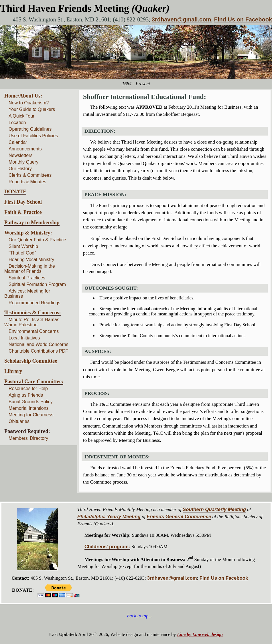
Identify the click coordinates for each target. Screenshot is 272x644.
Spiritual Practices (27, 278)
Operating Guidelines (30, 129)
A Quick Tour (21, 116)
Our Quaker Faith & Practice (37, 240)
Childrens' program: (107, 547)
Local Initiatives (24, 338)
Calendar (18, 142)
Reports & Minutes (27, 182)
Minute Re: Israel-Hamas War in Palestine (32, 322)
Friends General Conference (179, 517)
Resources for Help (28, 388)
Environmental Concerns (34, 331)
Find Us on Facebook (243, 19)
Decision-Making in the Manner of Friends (30, 269)
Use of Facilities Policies (33, 136)
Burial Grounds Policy (31, 402)
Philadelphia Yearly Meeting (109, 517)
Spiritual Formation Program (37, 284)
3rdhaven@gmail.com (181, 19)
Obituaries (19, 421)
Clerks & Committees (30, 175)
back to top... (140, 616)
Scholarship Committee (31, 361)
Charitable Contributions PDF (38, 351)
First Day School (23, 202)
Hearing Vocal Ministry (31, 260)
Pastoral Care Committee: (34, 381)
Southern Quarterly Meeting (214, 509)
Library (13, 371)
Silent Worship (23, 246)
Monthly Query (23, 162)
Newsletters (21, 155)
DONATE (15, 192)
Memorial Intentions (29, 408)
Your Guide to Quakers (32, 109)
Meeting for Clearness (31, 415)
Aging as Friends (26, 395)
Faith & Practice (23, 212)
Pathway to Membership (32, 222)
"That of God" (22, 253)
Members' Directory (28, 438)
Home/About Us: (23, 96)
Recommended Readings (35, 303)
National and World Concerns (39, 344)
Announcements (25, 149)
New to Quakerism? (29, 103)
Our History (20, 169)
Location (17, 123)
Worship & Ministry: (28, 233)
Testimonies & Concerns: (33, 313)
